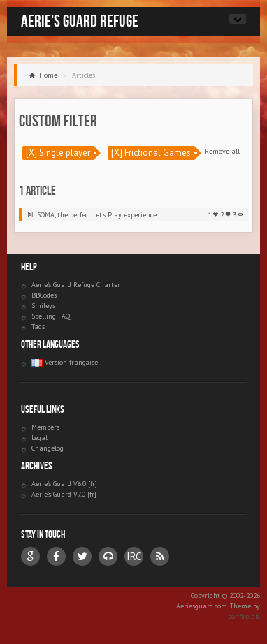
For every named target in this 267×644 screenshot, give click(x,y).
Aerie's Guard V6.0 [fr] (64, 484)
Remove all (222, 151)
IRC (134, 556)
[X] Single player (58, 153)
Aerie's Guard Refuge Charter (76, 285)
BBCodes (44, 295)
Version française (65, 362)
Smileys (43, 306)
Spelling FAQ (51, 316)
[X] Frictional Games (151, 153)
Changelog (48, 448)
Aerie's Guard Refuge (80, 21)
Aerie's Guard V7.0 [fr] (64, 494)
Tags (38, 327)
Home (48, 75)
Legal (39, 438)
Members (45, 427)
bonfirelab (243, 616)
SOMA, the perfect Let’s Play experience (97, 215)
